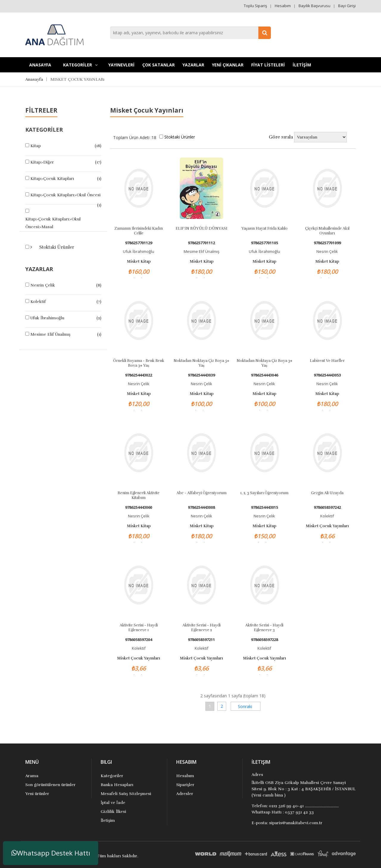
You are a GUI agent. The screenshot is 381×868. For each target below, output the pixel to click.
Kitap (36, 146)
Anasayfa (40, 65)
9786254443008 (201, 507)
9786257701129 (139, 243)
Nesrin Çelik (43, 285)
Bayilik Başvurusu (314, 6)
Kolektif (38, 302)
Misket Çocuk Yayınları (327, 526)
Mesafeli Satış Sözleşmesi (126, 794)
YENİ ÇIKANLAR (228, 65)
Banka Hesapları (117, 785)
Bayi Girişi (347, 6)
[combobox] (190, 33)
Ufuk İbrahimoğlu (47, 318)
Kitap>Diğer (42, 162)
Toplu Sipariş (255, 6)
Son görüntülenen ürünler (50, 785)
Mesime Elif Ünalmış (50, 334)
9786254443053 (327, 375)
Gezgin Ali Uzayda (327, 493)
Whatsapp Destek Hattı (51, 853)
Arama (32, 776)
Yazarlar (193, 65)
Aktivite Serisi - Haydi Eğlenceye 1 (139, 627)
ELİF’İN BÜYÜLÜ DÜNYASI (202, 228)
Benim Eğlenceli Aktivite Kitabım (139, 495)
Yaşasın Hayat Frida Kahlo (264, 228)
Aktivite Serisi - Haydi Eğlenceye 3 (264, 627)
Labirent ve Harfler (327, 361)
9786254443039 (201, 375)
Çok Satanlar (159, 65)
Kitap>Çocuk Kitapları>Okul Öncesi (65, 195)
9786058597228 (264, 640)
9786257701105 (264, 243)
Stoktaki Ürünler (56, 247)
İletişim (108, 820)
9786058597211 (201, 640)
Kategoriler (112, 776)
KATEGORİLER (80, 65)
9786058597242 (327, 507)
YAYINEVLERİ (121, 65)
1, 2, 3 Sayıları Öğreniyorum (264, 493)
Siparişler (185, 785)
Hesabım (283, 6)
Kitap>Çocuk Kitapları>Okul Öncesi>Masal (53, 223)
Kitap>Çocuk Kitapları (52, 179)
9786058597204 (139, 640)
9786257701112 (201, 243)
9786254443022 (139, 375)
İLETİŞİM (302, 65)
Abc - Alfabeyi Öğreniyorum (202, 493)
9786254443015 (264, 507)
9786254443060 (139, 507)
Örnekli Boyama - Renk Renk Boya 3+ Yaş (139, 363)
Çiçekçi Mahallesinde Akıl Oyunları (327, 231)
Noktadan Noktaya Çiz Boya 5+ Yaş (201, 363)
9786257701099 (327, 243)
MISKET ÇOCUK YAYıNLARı (77, 79)
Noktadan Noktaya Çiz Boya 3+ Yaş (264, 363)
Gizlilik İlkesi (113, 812)
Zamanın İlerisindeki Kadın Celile (138, 231)
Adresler (185, 794)
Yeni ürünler (37, 794)
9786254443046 (264, 375)
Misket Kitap (139, 262)
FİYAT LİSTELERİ (268, 65)
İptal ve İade (113, 803)
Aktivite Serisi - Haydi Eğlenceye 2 (202, 627)
